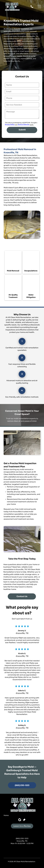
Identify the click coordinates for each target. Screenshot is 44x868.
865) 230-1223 (22, 838)
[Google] (20, 820)
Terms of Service (23, 124)
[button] (39, 7)
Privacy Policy (10, 124)
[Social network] (24, 820)
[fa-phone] (32, 8)
